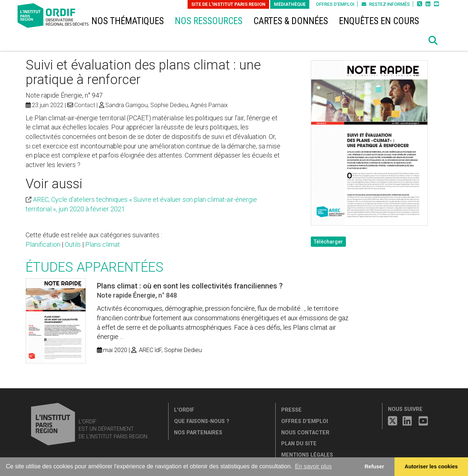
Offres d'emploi (335, 4)
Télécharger (328, 242)
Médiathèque (290, 4)
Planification (43, 244)
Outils (73, 244)
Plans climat (103, 244)
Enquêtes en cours (379, 21)
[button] (433, 41)
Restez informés (386, 4)
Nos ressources (209, 21)
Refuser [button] (374, 466)
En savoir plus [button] (314, 466)
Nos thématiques (128, 21)
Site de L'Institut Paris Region (228, 4)
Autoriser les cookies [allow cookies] (431, 466)
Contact (85, 105)
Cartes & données (291, 21)
